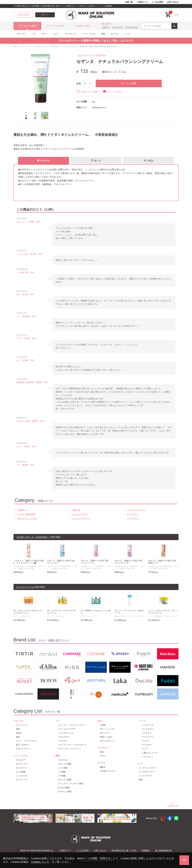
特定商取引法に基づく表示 (124, 851)
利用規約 (146, 851)
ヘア (34, 34)
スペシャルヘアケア (67, 729)
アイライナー (148, 737)
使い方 (96, 160)
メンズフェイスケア (148, 768)
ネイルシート (22, 780)
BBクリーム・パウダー (28, 518)
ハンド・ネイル (89, 34)
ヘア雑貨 (62, 772)
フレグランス (70, 34)
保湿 (18, 737)
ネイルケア (21, 760)
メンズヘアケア (146, 776)
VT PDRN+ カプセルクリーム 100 (96, 612)
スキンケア (21, 34)
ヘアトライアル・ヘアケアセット (72, 745)
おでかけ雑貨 (64, 788)
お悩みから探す (83, 26)
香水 (102, 752)
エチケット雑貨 (65, 792)
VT (15, 616)
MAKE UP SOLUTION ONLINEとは (37, 851)
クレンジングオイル (81, 518)
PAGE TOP (173, 806)
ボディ (44, 34)
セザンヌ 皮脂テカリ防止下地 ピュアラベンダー (129, 562)
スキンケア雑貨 (65, 764)
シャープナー (133, 514)
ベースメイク (148, 725)
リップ (145, 749)
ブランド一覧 (25, 46)
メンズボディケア (147, 772)
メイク (56, 34)
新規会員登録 (23, 15)
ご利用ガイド (142, 2)
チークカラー (148, 729)
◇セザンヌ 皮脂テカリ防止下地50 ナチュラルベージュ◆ (29, 562)
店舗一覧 (129, 2)
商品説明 (43, 160)
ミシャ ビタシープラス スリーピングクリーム (163, 612)
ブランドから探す (55, 26)
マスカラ (146, 741)
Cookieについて (40, 862)
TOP (15, 46)
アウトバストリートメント (69, 749)
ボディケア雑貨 (65, 780)
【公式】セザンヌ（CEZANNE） (47, 46)
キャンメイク (117, 27)
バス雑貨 (62, 776)
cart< (168, 13)
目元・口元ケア (23, 745)
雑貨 (103, 34)
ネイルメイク (22, 764)
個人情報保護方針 (163, 851)
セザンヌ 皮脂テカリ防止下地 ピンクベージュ (95, 562)
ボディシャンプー (108, 729)
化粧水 (19, 733)
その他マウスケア (108, 771)
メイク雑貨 (63, 768)
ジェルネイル (22, 776)
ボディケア (105, 733)
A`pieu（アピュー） (122, 616)
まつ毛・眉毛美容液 (26, 514)
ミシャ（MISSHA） (156, 616)
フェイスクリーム (70, 46)
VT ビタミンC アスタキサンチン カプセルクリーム (28, 612)
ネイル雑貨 (21, 772)
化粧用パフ (23, 510)
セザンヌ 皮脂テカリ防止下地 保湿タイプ (163, 562)
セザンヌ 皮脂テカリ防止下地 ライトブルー (62, 562)
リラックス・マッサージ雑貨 (70, 784)
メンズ (127, 34)
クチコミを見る (112, 92)
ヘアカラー (63, 741)
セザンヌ (106, 27)
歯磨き (103, 767)
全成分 (149, 160)
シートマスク (133, 518)
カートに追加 (129, 83)
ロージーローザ (131, 27)
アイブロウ (147, 745)
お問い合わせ (173, 2)
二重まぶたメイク (150, 753)
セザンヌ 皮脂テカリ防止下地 (28, 567)
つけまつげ (63, 760)
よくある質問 (157, 2)
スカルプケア (64, 737)
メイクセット (148, 757)
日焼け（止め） (107, 737)
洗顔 (18, 729)
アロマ (103, 756)
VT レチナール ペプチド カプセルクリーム (61, 612)
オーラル (115, 34)
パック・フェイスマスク (26, 741)
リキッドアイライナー (136, 510)
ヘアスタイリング (66, 733)
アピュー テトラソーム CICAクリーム (129, 612)
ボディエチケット (108, 741)
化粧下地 (76, 510)
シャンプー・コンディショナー (71, 725)
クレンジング (22, 725)
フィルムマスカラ (80, 514)
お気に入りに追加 (87, 92)
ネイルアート (22, 768)
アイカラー (147, 733)
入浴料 (103, 725)
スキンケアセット (24, 749)
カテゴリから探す (27, 26)
